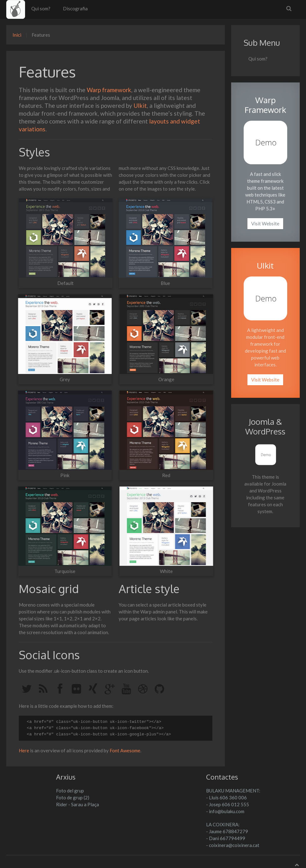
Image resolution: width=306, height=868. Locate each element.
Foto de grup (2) (73, 797)
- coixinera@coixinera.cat (233, 845)
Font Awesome (125, 750)
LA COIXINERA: (223, 824)
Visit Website (265, 224)
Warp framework (109, 90)
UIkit (140, 105)
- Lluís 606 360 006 (226, 797)
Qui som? (41, 8)
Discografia (75, 8)
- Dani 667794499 (226, 838)
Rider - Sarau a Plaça (78, 804)
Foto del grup (70, 791)
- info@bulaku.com (225, 811)
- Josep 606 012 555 (228, 804)
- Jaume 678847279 (227, 831)
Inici (17, 35)
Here (24, 750)
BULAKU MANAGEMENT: (233, 791)
